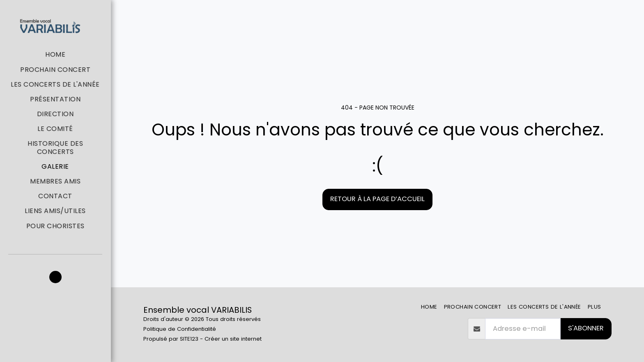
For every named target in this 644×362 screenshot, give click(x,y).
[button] (55, 277)
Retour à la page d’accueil (377, 199)
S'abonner (586, 328)
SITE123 (189, 339)
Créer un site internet (233, 339)
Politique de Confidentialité (180, 329)
